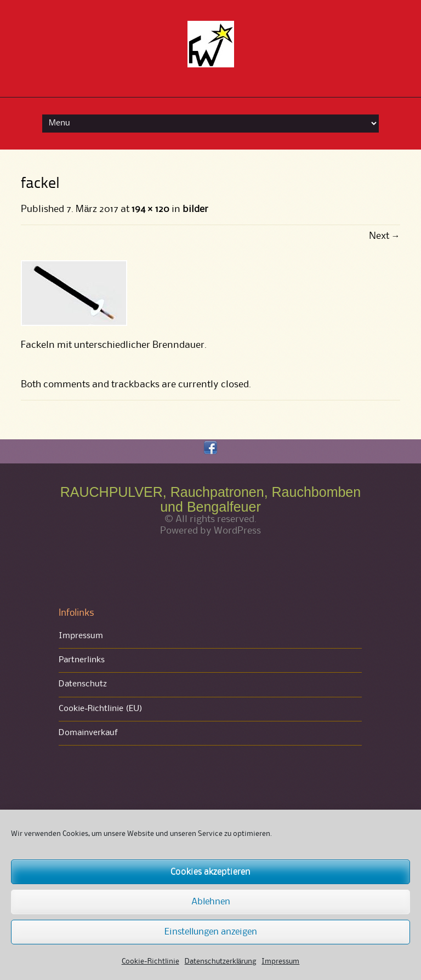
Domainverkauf (88, 733)
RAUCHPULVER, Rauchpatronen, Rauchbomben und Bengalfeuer (210, 500)
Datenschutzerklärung (221, 961)
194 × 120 (150, 209)
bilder (195, 209)
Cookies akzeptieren (210, 872)
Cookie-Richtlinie (150, 961)
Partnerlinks (82, 660)
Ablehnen (211, 902)
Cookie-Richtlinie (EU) (101, 709)
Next (385, 236)
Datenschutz (83, 684)
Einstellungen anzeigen (211, 932)
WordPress (237, 531)
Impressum (280, 961)
